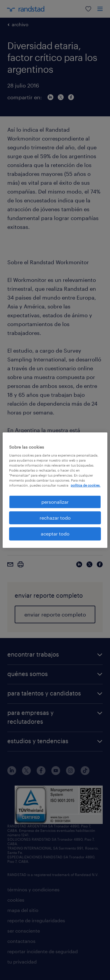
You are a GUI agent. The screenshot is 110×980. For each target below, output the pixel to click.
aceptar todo (55, 534)
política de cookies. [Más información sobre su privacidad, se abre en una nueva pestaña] (86, 485)
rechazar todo (55, 518)
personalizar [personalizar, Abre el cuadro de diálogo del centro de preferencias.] (55, 501)
